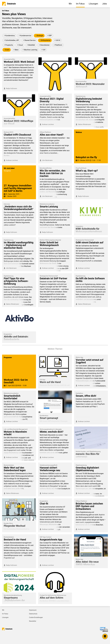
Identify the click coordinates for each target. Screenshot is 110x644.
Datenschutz (33, 614)
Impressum (33, 610)
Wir (3, 610)
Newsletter (33, 621)
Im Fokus (5, 614)
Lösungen (5, 617)
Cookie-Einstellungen (36, 617)
